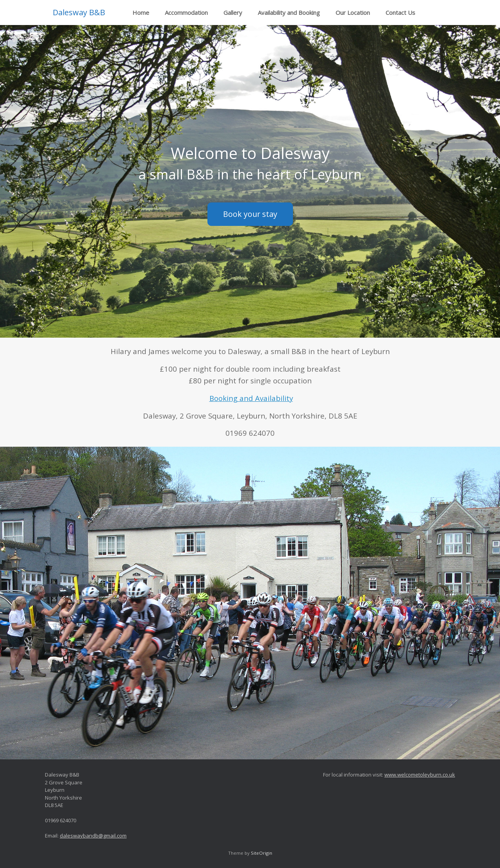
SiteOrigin (262, 853)
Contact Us (400, 13)
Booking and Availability (251, 398)
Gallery (233, 13)
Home (141, 13)
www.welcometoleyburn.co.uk (420, 775)
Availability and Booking (289, 13)
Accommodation (186, 13)
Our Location (353, 13)
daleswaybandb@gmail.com (93, 836)
